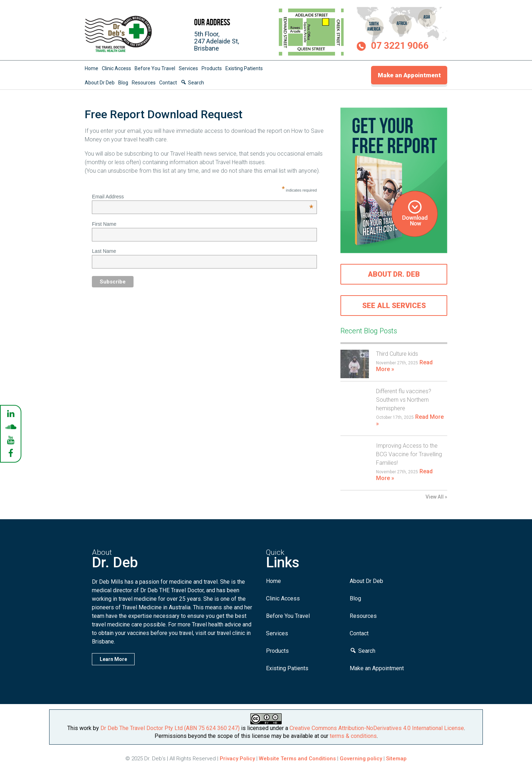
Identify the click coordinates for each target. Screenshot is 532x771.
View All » (436, 497)
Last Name (104, 251)
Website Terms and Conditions (297, 759)
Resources (144, 83)
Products (212, 68)
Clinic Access (116, 68)
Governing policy (362, 759)
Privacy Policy (237, 759)
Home (92, 68)
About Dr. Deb (394, 274)
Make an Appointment (409, 75)
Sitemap (396, 759)
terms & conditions (353, 736)
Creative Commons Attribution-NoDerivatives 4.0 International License (377, 728)
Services (188, 68)
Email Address (202, 197)
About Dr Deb (100, 83)
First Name (104, 224)
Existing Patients (244, 68)
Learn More (113, 659)
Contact (168, 83)
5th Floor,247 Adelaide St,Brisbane (217, 41)
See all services (394, 306)
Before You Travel (155, 68)
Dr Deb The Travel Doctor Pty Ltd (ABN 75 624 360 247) (170, 728)
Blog (123, 83)
